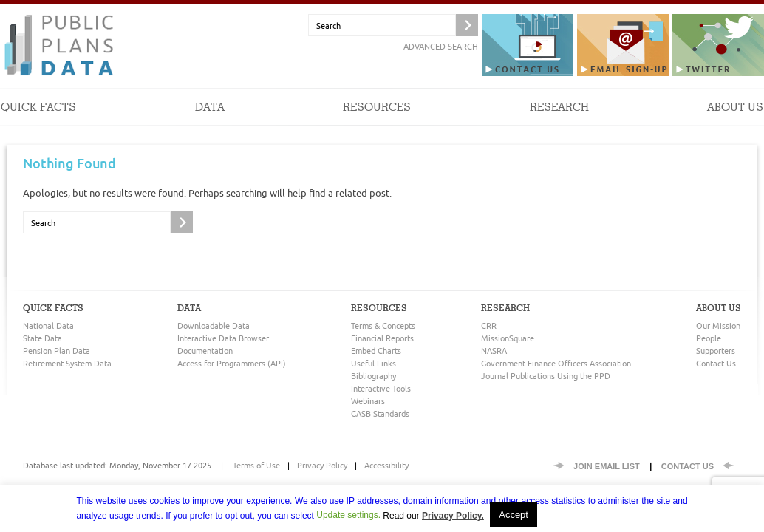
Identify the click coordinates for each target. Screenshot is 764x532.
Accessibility (386, 465)
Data (210, 121)
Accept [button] (514, 515)
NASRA (494, 351)
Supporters (716, 351)
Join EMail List (607, 466)
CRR (489, 325)
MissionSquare (508, 338)
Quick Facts (38, 121)
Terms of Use (256, 465)
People (709, 338)
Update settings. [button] (348, 515)
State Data (42, 338)
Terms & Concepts (383, 325)
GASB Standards (380, 413)
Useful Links (374, 363)
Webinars (368, 401)
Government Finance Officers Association (556, 363)
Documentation (205, 351)
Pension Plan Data (57, 351)
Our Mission (718, 325)
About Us (735, 121)
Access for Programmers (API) (232, 363)
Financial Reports (382, 338)
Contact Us (716, 363)
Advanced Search (441, 46)
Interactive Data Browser (223, 338)
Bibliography (374, 376)
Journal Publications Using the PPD (546, 376)
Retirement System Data (67, 363)
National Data (48, 325)
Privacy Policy (322, 465)
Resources (377, 121)
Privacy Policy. (453, 516)
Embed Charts (376, 351)
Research (559, 121)
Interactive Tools (381, 388)
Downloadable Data (214, 325)
